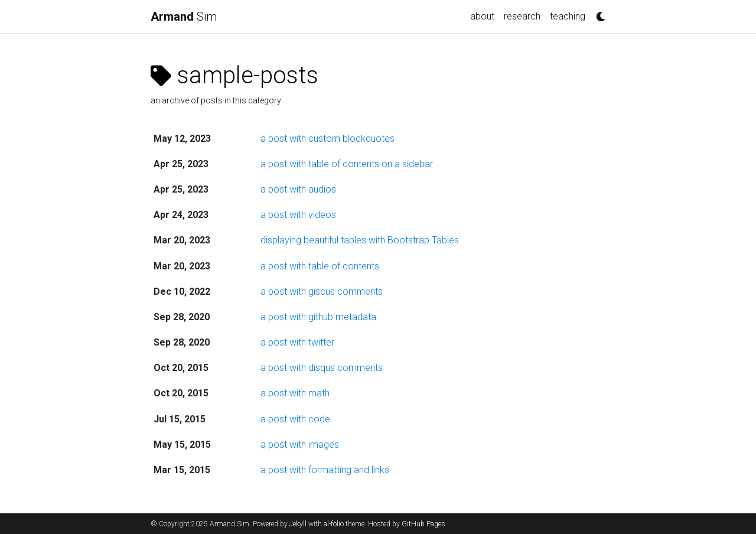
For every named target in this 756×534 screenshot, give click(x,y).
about (482, 16)
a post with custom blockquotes (328, 139)
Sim (184, 17)
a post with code (295, 419)
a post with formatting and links (325, 470)
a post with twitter (297, 342)
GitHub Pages (423, 524)
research (522, 16)
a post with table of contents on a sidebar (347, 164)
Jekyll (298, 524)
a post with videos (298, 215)
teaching (568, 16)
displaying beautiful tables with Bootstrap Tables (360, 240)
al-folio (334, 524)
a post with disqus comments (322, 368)
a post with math (295, 393)
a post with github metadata (318, 317)
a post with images (300, 445)
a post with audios (298, 189)
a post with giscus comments (322, 292)
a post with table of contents (320, 266)
